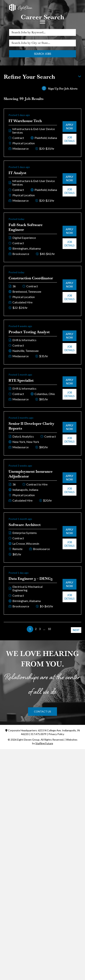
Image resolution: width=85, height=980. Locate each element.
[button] (42, 712)
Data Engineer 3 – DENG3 (31, 579)
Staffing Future (44, 743)
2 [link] (36, 629)
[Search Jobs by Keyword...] (42, 32)
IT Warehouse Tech (25, 121)
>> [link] (55, 629)
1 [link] (30, 629)
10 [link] (49, 629)
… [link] (44, 629)
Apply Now (70, 127)
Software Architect (25, 525)
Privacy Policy (56, 734)
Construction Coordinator (31, 278)
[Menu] (42, 22)
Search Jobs (43, 54)
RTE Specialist (21, 380)
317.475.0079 (38, 734)
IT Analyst (17, 173)
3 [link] (40, 629)
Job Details (70, 139)
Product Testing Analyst (29, 332)
